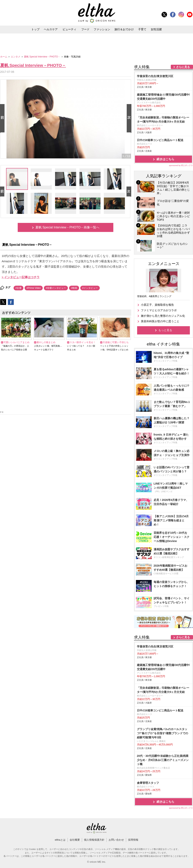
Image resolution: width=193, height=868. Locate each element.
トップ (35, 29)
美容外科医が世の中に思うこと (160, 321)
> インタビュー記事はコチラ (21, 277)
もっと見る (165, 330)
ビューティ (69, 29)
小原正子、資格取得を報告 (157, 305)
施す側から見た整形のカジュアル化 (163, 316)
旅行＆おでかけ (124, 29)
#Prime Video (34, 288)
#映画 (74, 288)
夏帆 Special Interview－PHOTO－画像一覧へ (67, 227)
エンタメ (16, 57)
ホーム (4, 57)
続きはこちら (165, 159)
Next (130, 119)
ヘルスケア (51, 29)
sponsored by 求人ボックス (181, 165)
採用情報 (133, 840)
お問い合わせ (116, 840)
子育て (142, 29)
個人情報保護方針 (94, 840)
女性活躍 (156, 29)
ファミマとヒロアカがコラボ (159, 310)
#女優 (19, 288)
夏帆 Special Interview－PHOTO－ (42, 57)
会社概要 (75, 840)
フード (85, 29)
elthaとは (60, 840)
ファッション (102, 29)
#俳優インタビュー (56, 288)
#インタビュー (90, 288)
